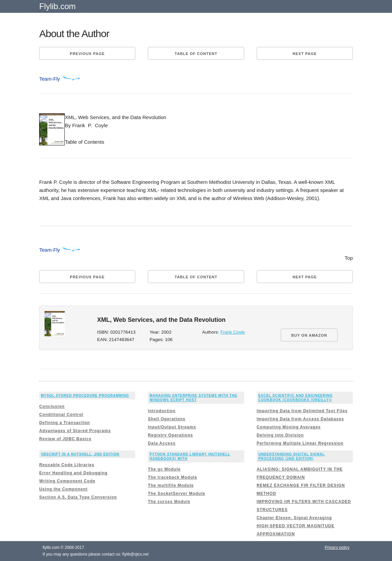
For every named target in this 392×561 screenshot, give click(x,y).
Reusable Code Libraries (67, 465)
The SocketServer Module (176, 494)
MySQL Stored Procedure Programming (85, 396)
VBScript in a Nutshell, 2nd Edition (80, 454)
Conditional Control (61, 415)
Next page (305, 54)
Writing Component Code (67, 481)
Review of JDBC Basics (65, 439)
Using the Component (63, 489)
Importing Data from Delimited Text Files (302, 411)
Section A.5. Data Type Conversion (78, 497)
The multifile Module (171, 485)
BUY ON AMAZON (309, 335)
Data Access (162, 443)
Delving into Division (280, 435)
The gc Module (164, 469)
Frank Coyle (233, 332)
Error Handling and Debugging (73, 473)
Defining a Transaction (65, 423)
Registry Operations (170, 435)
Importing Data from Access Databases (300, 419)
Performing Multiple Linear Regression (300, 443)
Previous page (87, 54)
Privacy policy (337, 548)
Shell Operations (166, 419)
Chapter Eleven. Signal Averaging (294, 518)
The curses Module (169, 502)
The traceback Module (172, 477)
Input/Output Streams (172, 427)
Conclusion (52, 406)
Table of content (196, 54)
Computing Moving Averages (289, 427)
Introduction (162, 411)
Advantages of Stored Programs (75, 431)
